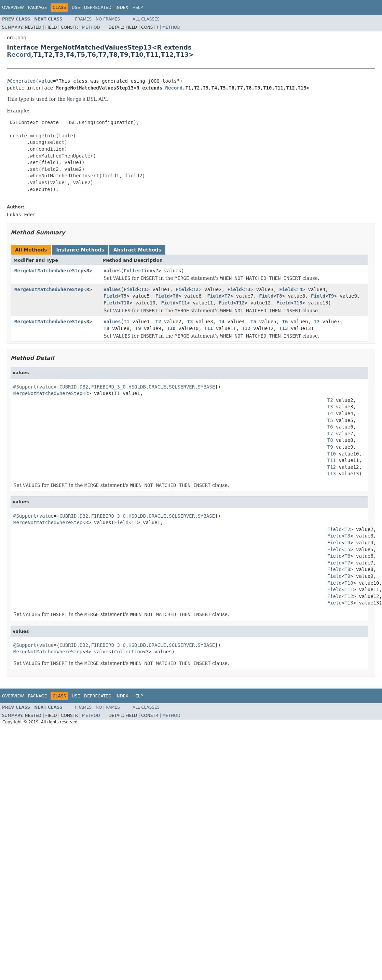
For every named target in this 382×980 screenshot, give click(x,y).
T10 (125, 303)
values (112, 271)
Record (19, 55)
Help (138, 8)
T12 (240, 303)
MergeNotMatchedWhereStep (49, 271)
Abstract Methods (137, 250)
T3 (248, 289)
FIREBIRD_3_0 (108, 387)
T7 (227, 296)
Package (37, 8)
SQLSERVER (182, 387)
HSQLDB (137, 387)
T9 (331, 296)
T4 (299, 289)
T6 (175, 296)
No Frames (108, 19)
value (46, 81)
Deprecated (98, 8)
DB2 (84, 387)
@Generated (21, 81)
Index (122, 8)
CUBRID (68, 387)
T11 (183, 303)
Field (131, 289)
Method (91, 27)
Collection (138, 271)
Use (76, 8)
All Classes (146, 19)
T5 (124, 296)
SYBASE (207, 387)
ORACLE (157, 387)
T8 (279, 296)
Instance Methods (80, 250)
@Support (25, 387)
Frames (84, 19)
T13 (298, 303)
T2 (196, 289)
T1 (144, 289)
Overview (13, 8)
